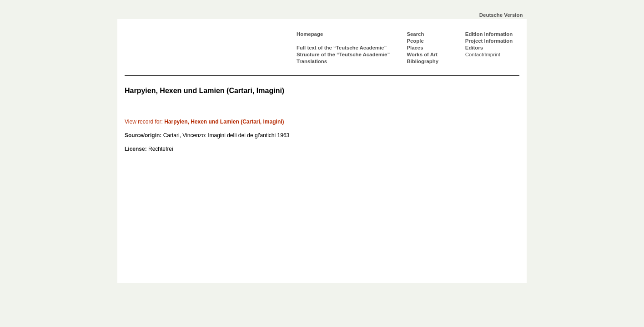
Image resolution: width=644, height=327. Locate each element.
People (415, 41)
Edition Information (489, 34)
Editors (474, 48)
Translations (312, 61)
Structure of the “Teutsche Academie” (343, 54)
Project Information (489, 41)
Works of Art (422, 54)
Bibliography (423, 61)
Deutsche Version (501, 15)
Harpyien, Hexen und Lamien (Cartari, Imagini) (204, 122)
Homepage (310, 34)
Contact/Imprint (483, 54)
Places (415, 48)
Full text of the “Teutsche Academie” (342, 48)
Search (415, 34)
